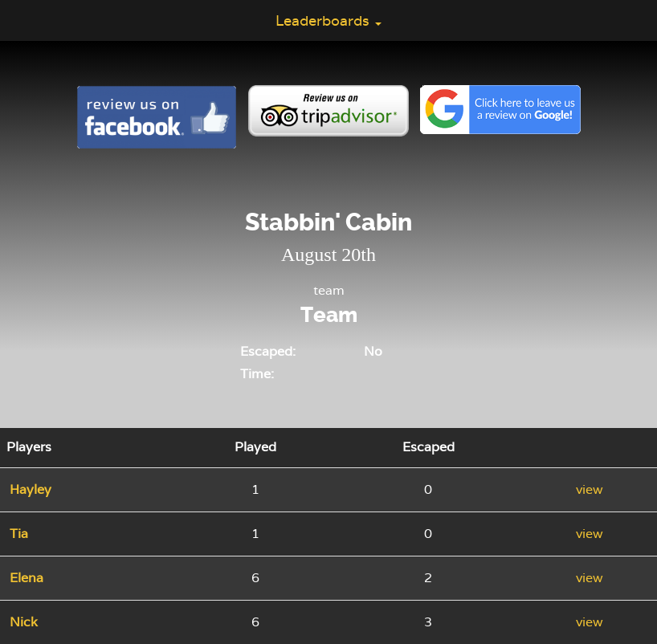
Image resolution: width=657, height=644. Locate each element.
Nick (24, 622)
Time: (257, 374)
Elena (27, 578)
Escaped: (268, 351)
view (590, 489)
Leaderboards (328, 20)
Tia (19, 534)
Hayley (31, 489)
